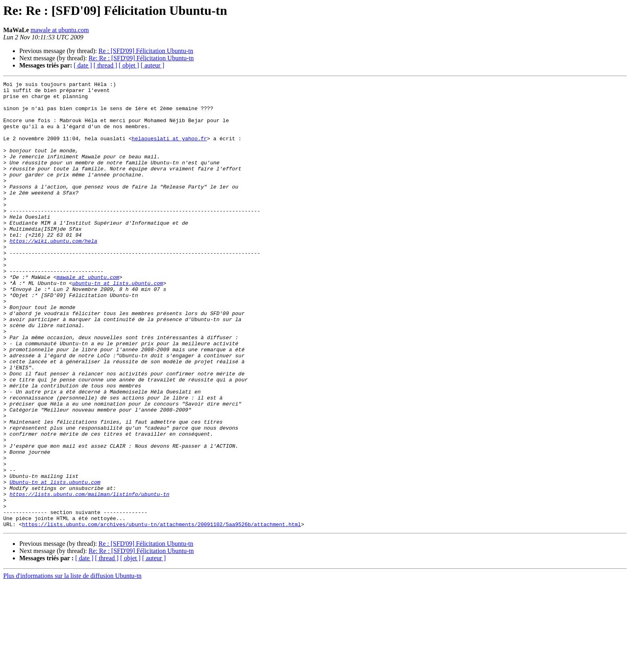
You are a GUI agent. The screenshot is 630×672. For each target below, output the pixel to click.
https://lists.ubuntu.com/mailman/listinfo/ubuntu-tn (90, 577)
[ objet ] (129, 65)
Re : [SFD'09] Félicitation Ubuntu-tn (146, 51)
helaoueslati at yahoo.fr (169, 150)
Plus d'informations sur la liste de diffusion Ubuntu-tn (72, 665)
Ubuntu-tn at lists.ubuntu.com (55, 563)
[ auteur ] (152, 65)
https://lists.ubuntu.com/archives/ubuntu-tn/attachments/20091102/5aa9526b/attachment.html (162, 613)
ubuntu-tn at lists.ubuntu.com (118, 324)
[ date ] (83, 65)
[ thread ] (105, 65)
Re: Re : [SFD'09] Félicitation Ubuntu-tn (141, 58)
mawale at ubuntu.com (60, 30)
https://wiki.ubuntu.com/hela (53, 273)
